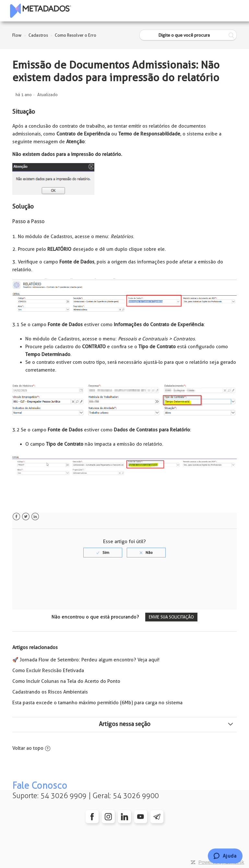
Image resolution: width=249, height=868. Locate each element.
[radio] (103, 553)
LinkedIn (35, 517)
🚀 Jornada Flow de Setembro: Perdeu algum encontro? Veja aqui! (86, 660)
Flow (17, 35)
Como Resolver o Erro (76, 35)
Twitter (26, 517)
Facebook (16, 517)
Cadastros (38, 35)
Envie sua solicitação (171, 617)
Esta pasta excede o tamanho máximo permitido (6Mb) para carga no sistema (97, 703)
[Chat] (225, 856)
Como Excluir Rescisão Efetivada (48, 670)
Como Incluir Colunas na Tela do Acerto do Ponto (66, 681)
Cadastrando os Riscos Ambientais (50, 692)
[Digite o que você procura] (188, 35)
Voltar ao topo (31, 748)
